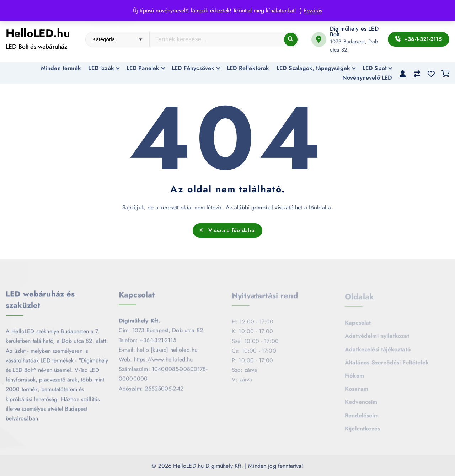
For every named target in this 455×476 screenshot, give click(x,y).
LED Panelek (143, 68)
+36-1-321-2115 (419, 39)
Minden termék (61, 68)
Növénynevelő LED (367, 78)
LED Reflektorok (248, 68)
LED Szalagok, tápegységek (313, 68)
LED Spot (375, 68)
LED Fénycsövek (193, 68)
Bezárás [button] (313, 10)
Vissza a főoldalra (227, 230)
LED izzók (101, 68)
